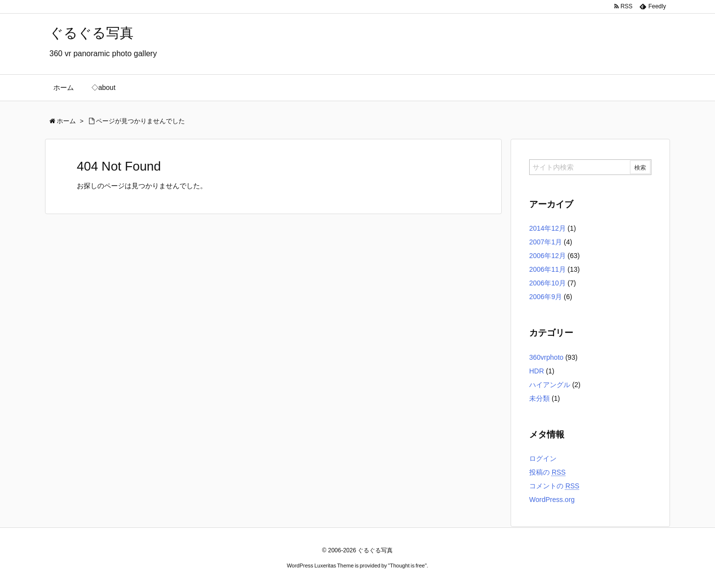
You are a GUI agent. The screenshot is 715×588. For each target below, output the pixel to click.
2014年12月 (547, 228)
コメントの (554, 486)
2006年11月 (547, 269)
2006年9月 (546, 297)
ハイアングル (550, 385)
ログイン (543, 458)
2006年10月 (547, 283)
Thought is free (407, 566)
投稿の (547, 472)
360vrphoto (546, 357)
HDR (536, 371)
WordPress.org (552, 500)
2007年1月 (546, 242)
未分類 (539, 398)
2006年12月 (547, 256)
